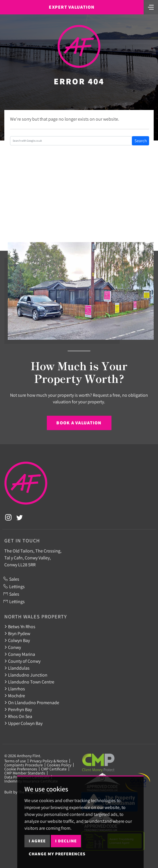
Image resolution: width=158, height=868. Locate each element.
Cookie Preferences (21, 769)
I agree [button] (37, 841)
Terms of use (15, 761)
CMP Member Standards (25, 773)
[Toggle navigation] (151, 7)
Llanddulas (17, 668)
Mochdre (15, 696)
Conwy (13, 647)
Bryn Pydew (17, 633)
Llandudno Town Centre (29, 682)
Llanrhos (15, 689)
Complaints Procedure (24, 765)
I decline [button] (66, 841)
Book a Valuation (79, 423)
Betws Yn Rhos (20, 626)
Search (141, 141)
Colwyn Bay (17, 640)
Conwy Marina (20, 654)
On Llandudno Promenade (32, 702)
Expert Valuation (72, 7)
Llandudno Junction (26, 675)
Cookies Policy (59, 765)
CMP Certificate (54, 769)
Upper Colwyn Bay (23, 723)
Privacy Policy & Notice (49, 761)
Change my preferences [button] (57, 854)
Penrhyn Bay (18, 709)
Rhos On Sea (18, 716)
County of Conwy (22, 661)
